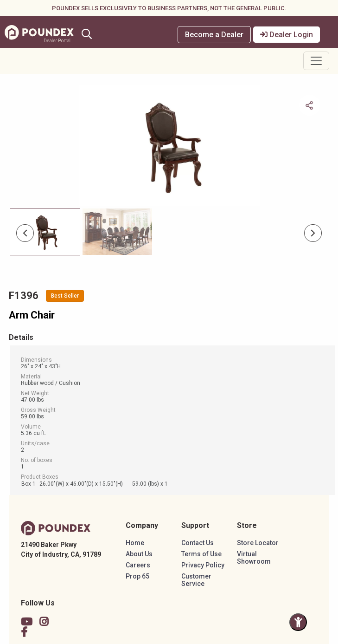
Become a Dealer (214, 35)
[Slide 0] (45, 232)
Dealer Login (287, 35)
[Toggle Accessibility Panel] (298, 622)
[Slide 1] (117, 232)
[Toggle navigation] (316, 61)
